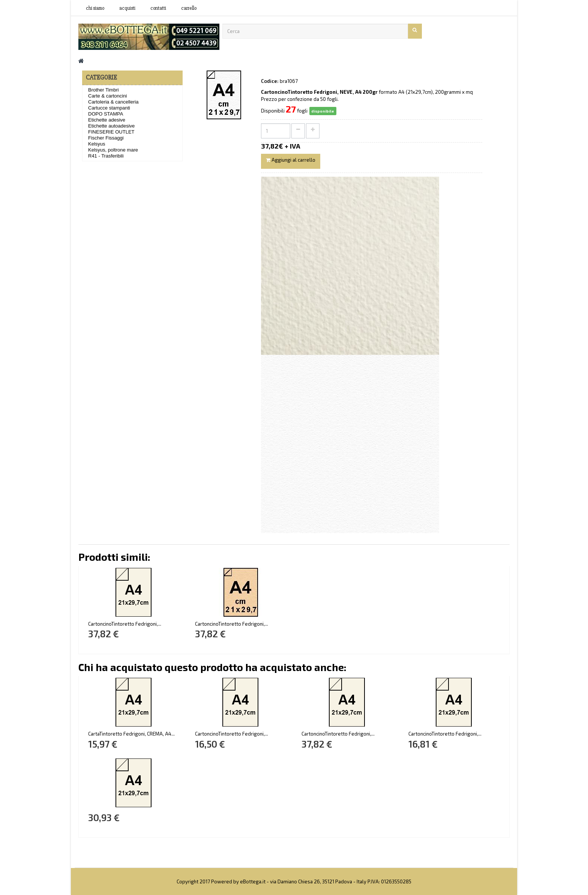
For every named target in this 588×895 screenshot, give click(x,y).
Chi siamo (95, 8)
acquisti (127, 8)
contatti (158, 8)
